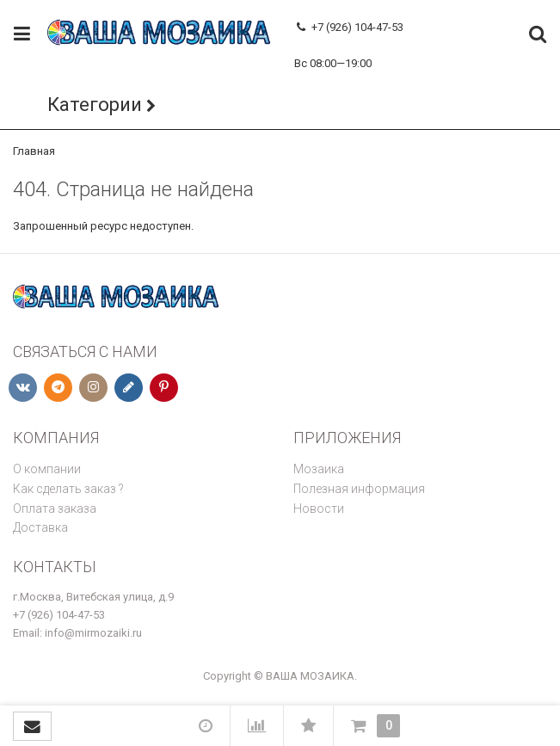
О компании (47, 469)
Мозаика (319, 469)
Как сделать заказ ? (68, 489)
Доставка (40, 527)
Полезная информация (359, 489)
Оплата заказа (55, 509)
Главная (34, 151)
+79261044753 (330, 45)
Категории (95, 105)
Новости (319, 509)
